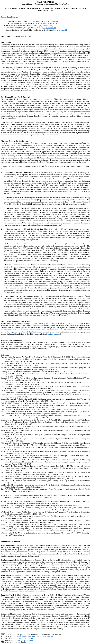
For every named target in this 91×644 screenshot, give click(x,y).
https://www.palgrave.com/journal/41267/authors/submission (25, 332)
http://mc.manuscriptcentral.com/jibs (44, 323)
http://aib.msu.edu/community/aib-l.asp (36, 637)
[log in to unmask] (51, 21)
